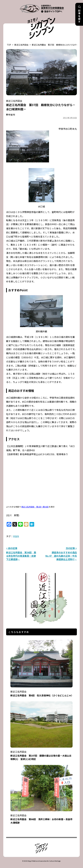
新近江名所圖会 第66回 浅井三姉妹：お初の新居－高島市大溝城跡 (41, 817)
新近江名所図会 (21, 45)
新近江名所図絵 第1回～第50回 (35, 507)
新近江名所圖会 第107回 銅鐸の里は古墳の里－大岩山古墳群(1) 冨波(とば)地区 (41, 754)
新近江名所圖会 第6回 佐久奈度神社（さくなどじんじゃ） (42, 692)
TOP (9, 45)
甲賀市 (16, 536)
